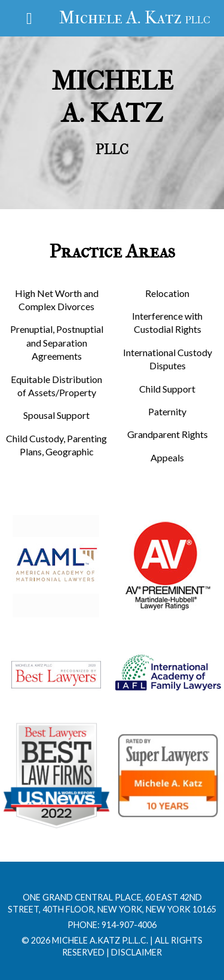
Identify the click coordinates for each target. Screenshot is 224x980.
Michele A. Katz (135, 18)
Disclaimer (136, 952)
